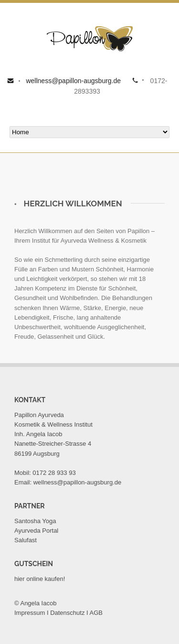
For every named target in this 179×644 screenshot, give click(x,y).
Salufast (26, 540)
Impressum (30, 613)
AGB (96, 613)
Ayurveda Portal (36, 531)
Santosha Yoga (35, 521)
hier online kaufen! (40, 579)
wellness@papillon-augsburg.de (73, 81)
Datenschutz (67, 613)
